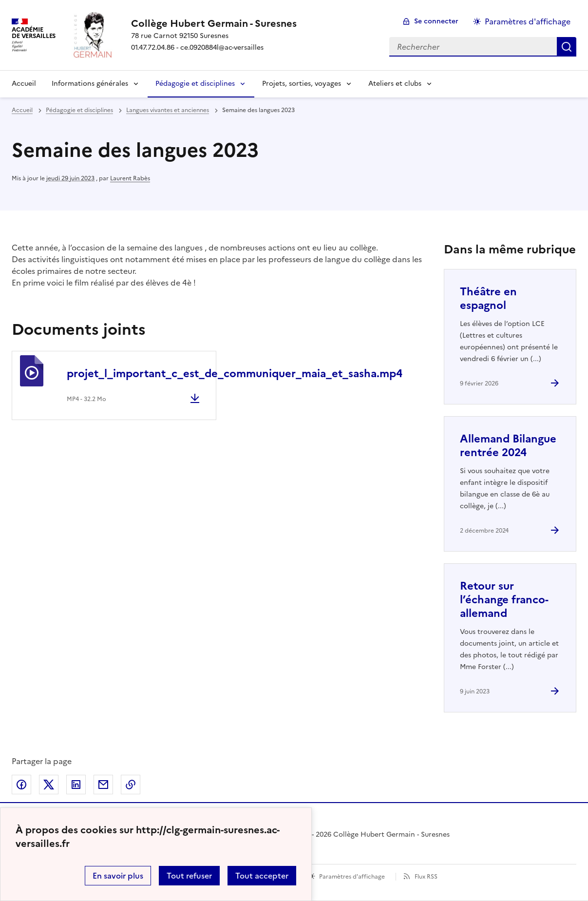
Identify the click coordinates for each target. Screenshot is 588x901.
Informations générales (90, 84)
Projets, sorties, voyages (302, 84)
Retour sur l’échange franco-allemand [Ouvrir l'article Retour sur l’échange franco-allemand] (504, 600)
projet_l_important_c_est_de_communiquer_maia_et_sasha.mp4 (235, 374)
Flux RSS (426, 877)
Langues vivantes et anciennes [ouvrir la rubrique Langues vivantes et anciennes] (168, 110)
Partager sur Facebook (21, 785)
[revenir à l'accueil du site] (214, 23)
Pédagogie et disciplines (195, 84)
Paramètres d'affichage (352, 877)
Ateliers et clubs (395, 84)
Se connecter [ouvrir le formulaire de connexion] (436, 21)
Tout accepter (262, 876)
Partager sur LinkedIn (76, 785)
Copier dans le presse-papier (131, 785)
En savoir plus (118, 876)
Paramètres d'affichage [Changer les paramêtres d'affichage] (528, 21)
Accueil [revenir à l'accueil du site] (22, 110)
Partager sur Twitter (49, 785)
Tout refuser (189, 876)
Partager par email (103, 785)
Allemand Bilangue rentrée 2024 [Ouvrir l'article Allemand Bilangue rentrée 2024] (508, 446)
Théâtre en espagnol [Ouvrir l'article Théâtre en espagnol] (488, 298)
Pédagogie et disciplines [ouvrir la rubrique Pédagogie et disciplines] (79, 110)
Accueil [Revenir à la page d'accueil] (24, 84)
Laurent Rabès (130, 178)
